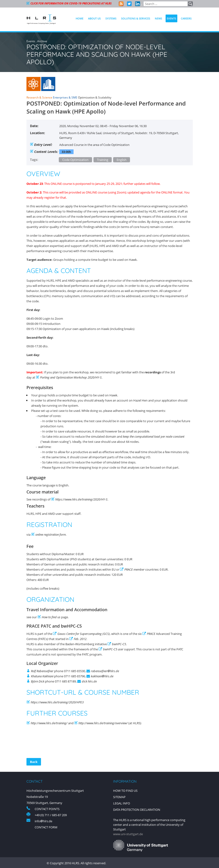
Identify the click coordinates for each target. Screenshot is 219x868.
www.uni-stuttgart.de (128, 833)
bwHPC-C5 (119, 644)
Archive (42, 41)
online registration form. (51, 534)
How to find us (51, 617)
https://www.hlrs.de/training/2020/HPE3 (57, 702)
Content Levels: (46, 152)
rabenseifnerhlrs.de (105, 671)
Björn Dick (38, 681)
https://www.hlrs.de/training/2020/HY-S (81, 499)
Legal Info (122, 803)
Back (34, 762)
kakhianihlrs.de (102, 676)
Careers (186, 18)
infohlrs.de (43, 821)
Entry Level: (43, 145)
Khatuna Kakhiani (42, 676)
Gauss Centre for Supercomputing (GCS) (84, 634)
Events (31, 41)
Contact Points (47, 809)
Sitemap (119, 797)
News (158, 18)
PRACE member (134, 569)
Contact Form (46, 827)
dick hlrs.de (89, 681)
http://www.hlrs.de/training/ (49, 723)
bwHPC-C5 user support (119, 649)
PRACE (151, 634)
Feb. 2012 (80, 639)
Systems (111, 18)
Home (80, 18)
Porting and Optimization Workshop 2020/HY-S (71, 377)
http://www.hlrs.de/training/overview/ (103, 723)
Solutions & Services (136, 18)
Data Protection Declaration (137, 809)
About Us (94, 18)
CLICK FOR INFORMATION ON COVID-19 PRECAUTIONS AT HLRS (71, 3)
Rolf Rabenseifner (42, 671)
